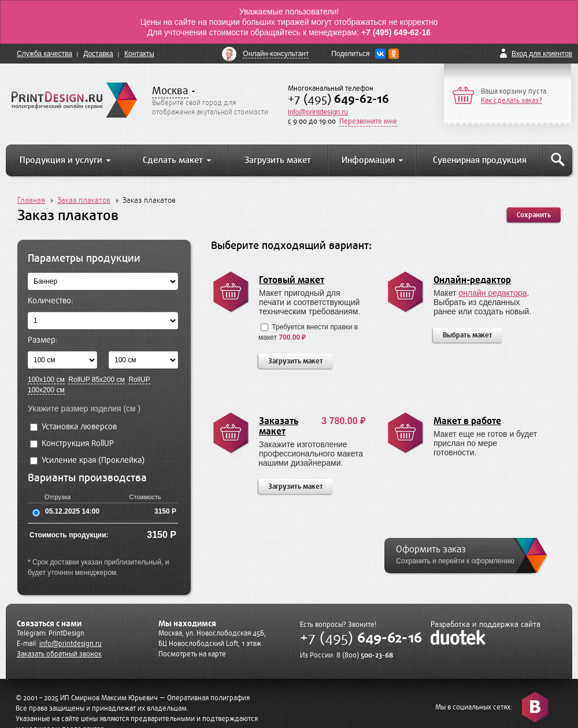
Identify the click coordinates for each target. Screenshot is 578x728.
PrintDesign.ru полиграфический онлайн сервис (74, 100)
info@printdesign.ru (318, 112)
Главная (31, 200)
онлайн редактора (493, 293)
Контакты (139, 54)
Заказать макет (279, 426)
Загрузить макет (296, 361)
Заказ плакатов (84, 200)
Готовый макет (292, 280)
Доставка (98, 54)
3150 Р (165, 511)
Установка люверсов (73, 427)
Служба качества (45, 54)
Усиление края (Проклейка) (87, 460)
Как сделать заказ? (512, 101)
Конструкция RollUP (72, 443)
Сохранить (534, 215)
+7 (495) (338, 99)
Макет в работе (467, 421)
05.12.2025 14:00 (72, 511)
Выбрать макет (468, 335)
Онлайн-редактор (472, 280)
